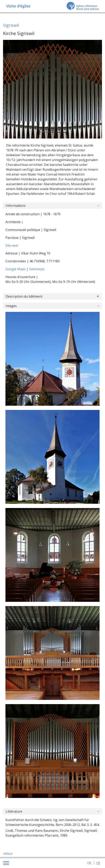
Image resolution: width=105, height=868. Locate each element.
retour (8, 854)
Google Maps (16, 269)
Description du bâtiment (24, 296)
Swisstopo (37, 269)
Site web (12, 245)
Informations (16, 206)
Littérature (14, 811)
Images (11, 306)
